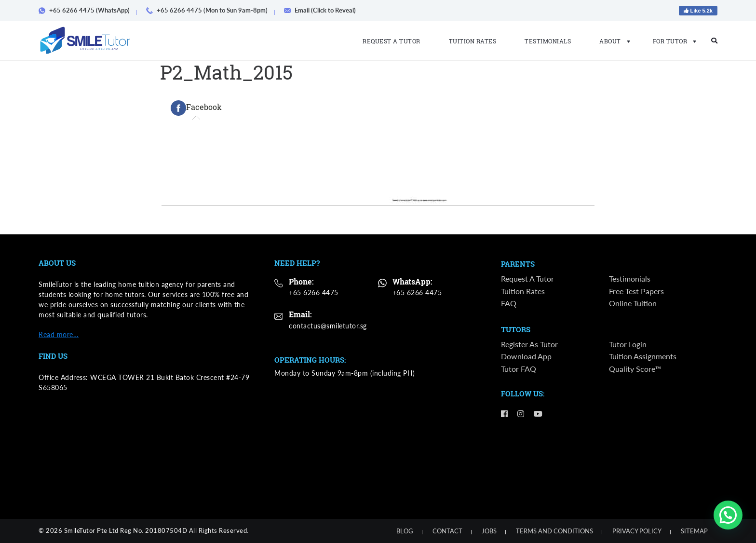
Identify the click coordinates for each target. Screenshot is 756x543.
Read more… (59, 334)
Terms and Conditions (554, 531)
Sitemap (694, 531)
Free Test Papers (636, 291)
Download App (526, 357)
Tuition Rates (473, 41)
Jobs (489, 531)
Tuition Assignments (643, 357)
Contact (447, 531)
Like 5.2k (698, 11)
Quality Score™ (635, 369)
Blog (405, 531)
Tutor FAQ (519, 369)
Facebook (196, 108)
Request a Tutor (391, 41)
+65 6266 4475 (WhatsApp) (88, 10)
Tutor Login (628, 344)
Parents (518, 264)
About (612, 41)
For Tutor (672, 41)
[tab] (196, 108)
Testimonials (548, 41)
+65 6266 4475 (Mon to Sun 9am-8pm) (210, 10)
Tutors (516, 330)
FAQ (509, 303)
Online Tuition (633, 303)
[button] (728, 515)
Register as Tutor (529, 344)
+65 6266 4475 (314, 292)
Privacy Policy (637, 531)
